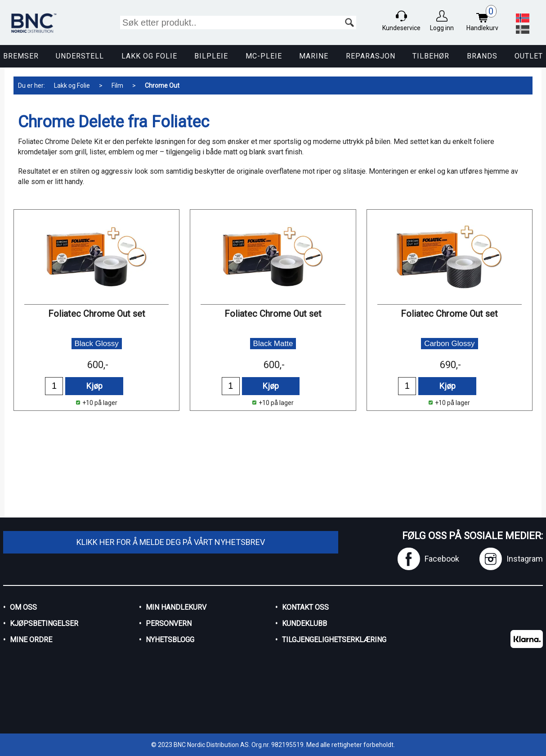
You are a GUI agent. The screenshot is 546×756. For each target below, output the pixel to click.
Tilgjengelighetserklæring (334, 640)
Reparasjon (371, 56)
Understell (80, 56)
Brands (482, 56)
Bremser (21, 56)
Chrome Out (162, 85)
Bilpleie (211, 56)
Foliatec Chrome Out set (97, 314)
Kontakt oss (305, 607)
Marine (314, 56)
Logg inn (442, 28)
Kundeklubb (304, 623)
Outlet (529, 56)
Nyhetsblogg (170, 640)
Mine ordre (31, 640)
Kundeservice (401, 28)
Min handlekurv (176, 607)
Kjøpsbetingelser (44, 623)
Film (117, 85)
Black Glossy (97, 344)
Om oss (23, 607)
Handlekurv (485, 19)
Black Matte (273, 344)
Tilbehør (431, 56)
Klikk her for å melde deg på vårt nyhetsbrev (171, 542)
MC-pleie (264, 56)
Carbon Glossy (449, 344)
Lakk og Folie (149, 56)
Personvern (169, 623)
